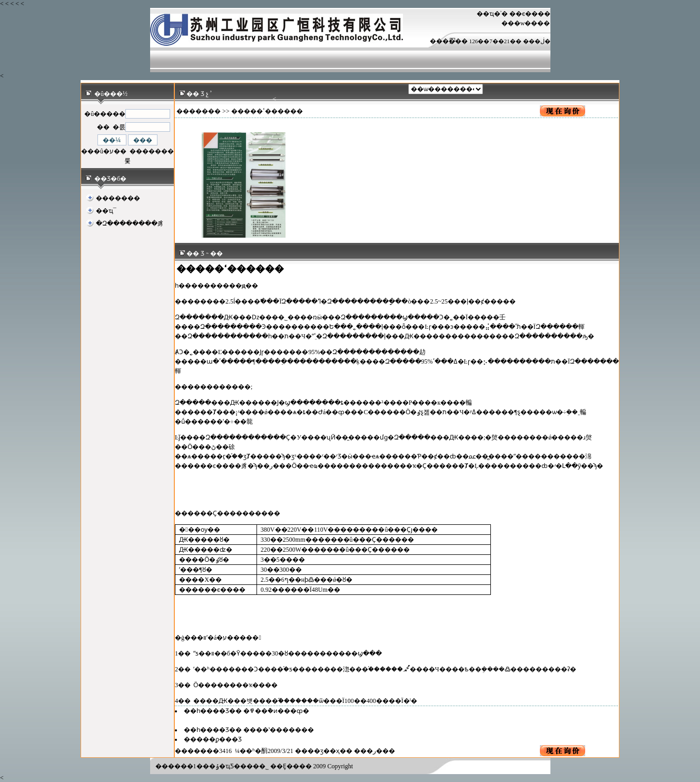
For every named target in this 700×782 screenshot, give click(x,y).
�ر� (374, 751)
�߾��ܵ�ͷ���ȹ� (276, 711)
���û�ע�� (104, 151)
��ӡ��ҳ (324, 751)
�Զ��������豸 (130, 223)
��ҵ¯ (106, 211)
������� (118, 198)
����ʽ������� (279, 730)
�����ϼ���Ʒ (213, 739)
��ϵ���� (530, 14)
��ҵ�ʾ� (492, 14)
